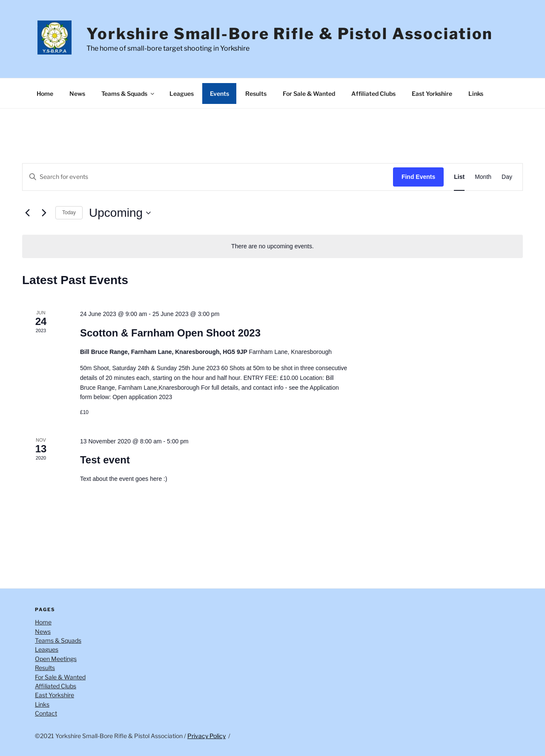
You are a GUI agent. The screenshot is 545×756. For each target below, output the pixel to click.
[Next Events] (44, 213)
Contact (46, 713)
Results (256, 93)
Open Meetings (56, 659)
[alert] (272, 246)
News (77, 93)
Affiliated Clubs (373, 93)
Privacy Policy (207, 736)
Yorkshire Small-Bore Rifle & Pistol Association (290, 34)
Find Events (418, 177)
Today (69, 213)
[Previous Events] (27, 213)
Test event (105, 460)
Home (45, 93)
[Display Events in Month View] (483, 177)
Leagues (182, 93)
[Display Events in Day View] (507, 177)
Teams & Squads (128, 93)
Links (476, 93)
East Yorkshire (432, 93)
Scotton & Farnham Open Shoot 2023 (170, 333)
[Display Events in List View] (459, 177)
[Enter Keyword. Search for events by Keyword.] (208, 177)
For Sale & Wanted (309, 93)
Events (219, 93)
